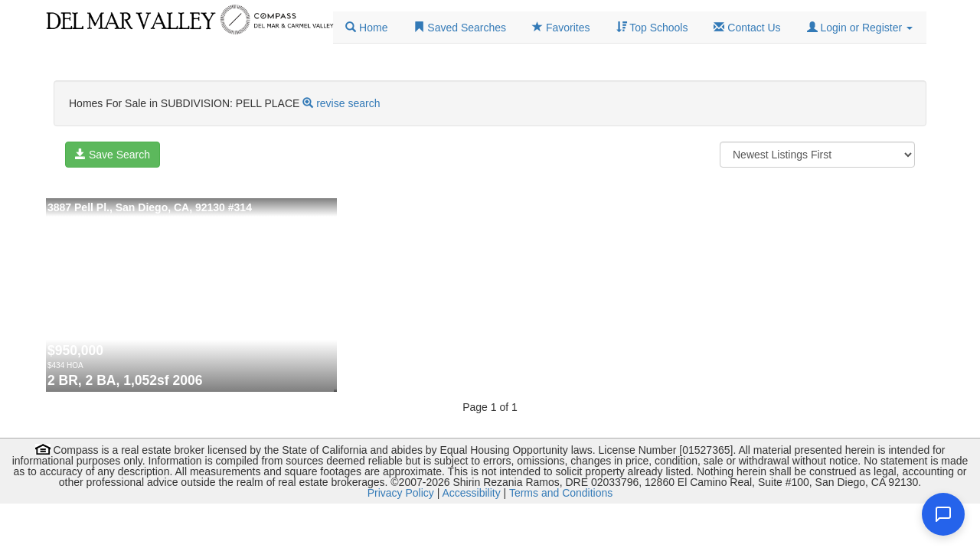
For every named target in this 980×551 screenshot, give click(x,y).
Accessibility (471, 493)
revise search (348, 103)
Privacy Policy (401, 493)
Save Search (113, 155)
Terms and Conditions (561, 493)
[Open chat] (943, 514)
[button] (860, 28)
